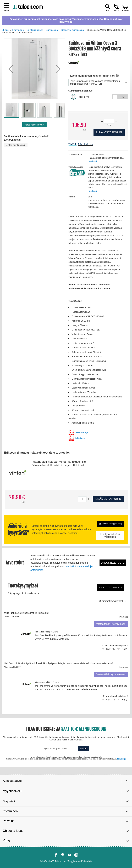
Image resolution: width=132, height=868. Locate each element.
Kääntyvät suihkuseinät (73, 30)
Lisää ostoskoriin (108, 499)
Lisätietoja (121, 759)
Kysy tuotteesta (111, 524)
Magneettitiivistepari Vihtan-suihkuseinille (59, 462)
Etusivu (5, 30)
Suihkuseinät (52, 30)
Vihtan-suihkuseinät (16, 145)
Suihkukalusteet (35, 30)
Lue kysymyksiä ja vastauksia (110, 535)
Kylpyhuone (18, 30)
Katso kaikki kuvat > (34, 125)
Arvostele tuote (113, 563)
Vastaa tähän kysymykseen (111, 624)
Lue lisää (92, 161)
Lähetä (84, 749)
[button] (11, 69)
